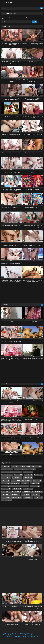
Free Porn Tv (26, 637)
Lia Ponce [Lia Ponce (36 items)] (6, 486)
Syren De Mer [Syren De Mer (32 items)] (17, 497)
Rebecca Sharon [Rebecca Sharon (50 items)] (28, 492)
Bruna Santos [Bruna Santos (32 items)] (31, 469)
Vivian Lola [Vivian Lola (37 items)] (39, 497)
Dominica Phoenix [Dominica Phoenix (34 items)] (7, 475)
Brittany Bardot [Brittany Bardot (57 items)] (20, 469)
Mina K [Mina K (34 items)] (26, 486)
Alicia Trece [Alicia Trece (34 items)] (6, 466)
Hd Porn (6, 633)
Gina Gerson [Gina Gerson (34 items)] (16, 480)
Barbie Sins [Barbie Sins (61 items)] (27, 466)
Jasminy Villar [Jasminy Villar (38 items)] (27, 480)
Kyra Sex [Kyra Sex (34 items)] (25, 483)
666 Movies (6, 2)
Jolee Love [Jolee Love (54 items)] (38, 480)
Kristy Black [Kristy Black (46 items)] (16, 483)
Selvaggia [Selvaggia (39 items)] (16, 494)
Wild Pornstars (14, 633)
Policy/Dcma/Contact (36, 637)
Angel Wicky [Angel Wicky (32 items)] (16, 466)
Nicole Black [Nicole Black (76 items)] (6, 492)
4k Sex (17, 635)
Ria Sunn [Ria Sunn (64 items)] (39, 492)
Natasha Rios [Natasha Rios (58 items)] (18, 489)
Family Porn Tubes (24, 633)
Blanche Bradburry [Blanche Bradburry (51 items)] (8, 469)
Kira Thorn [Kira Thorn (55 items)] (6, 483)
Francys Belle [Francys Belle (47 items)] (18, 478)
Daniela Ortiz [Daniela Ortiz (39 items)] (18, 472)
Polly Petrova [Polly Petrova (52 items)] (17, 492)
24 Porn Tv (24, 635)
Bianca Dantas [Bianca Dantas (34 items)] (37, 466)
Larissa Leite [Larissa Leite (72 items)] (35, 483)
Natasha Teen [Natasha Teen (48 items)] (29, 489)
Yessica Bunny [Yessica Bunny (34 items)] (7, 500)
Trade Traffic (22, 638)
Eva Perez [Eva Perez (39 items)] (39, 475)
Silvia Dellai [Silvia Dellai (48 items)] (26, 494)
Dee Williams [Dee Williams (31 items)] (29, 472)
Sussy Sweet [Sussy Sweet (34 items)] (6, 497)
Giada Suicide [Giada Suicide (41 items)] (29, 478)
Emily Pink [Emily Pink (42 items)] (29, 475)
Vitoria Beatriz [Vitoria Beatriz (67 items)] (28, 497)
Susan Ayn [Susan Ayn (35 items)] (36, 494)
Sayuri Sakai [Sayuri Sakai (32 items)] (6, 494)
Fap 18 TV (11, 635)
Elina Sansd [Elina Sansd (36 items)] (19, 475)
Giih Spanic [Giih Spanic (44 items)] (6, 480)
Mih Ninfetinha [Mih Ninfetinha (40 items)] (16, 486)
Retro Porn (18, 637)
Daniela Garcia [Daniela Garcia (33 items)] (7, 472)
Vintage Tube (10, 637)
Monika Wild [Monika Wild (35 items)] (35, 486)
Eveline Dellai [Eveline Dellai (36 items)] (6, 478)
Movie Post (34, 633)
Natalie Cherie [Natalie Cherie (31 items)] (7, 489)
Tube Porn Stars (32, 635)
